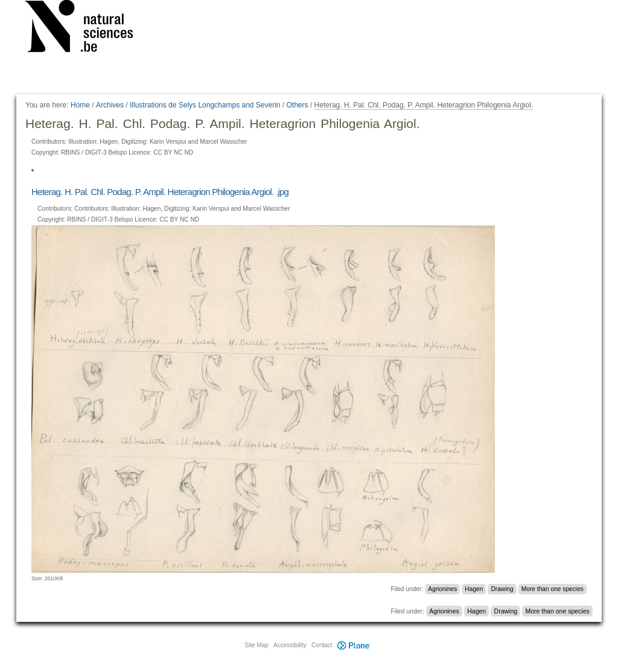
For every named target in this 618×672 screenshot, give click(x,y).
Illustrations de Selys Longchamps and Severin (205, 105)
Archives (110, 105)
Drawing (502, 589)
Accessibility (290, 645)
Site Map (256, 645)
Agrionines (442, 589)
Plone (354, 645)
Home (80, 105)
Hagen (474, 589)
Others (298, 105)
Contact (322, 645)
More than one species (553, 589)
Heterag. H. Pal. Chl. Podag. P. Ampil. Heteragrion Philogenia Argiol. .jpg (160, 192)
